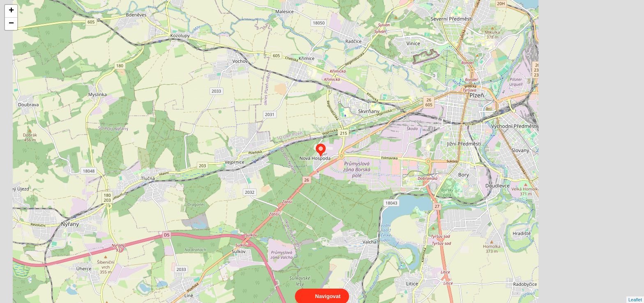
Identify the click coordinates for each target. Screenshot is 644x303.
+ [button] (11, 11)
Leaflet (635, 292)
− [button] (11, 24)
